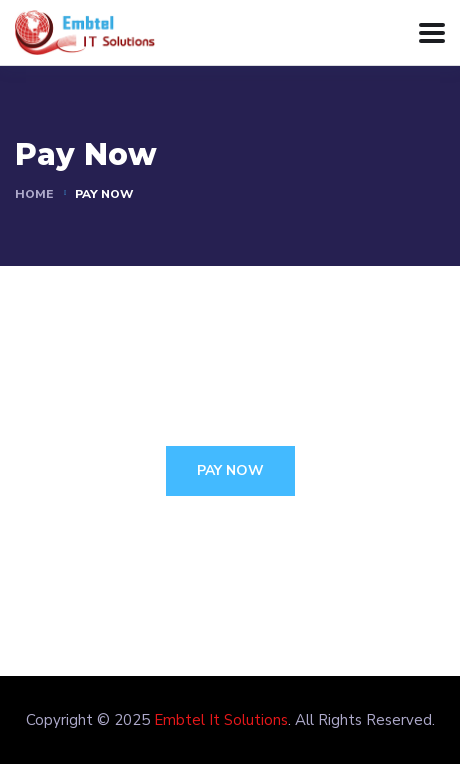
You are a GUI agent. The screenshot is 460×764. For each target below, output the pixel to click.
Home (34, 194)
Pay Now (230, 470)
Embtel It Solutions (221, 720)
